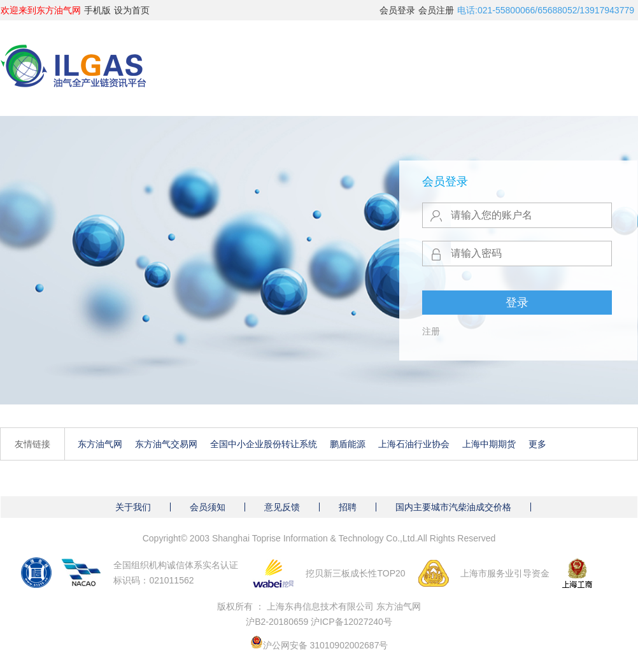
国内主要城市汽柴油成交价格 (453, 507)
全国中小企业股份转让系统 (264, 444)
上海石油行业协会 (414, 444)
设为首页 (132, 10)
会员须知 (208, 507)
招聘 (348, 507)
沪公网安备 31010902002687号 (326, 645)
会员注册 (436, 10)
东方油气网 (100, 444)
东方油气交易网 (166, 444)
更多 (537, 444)
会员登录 (397, 10)
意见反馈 (282, 507)
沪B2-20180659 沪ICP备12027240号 (319, 622)
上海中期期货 (489, 444)
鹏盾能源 (348, 444)
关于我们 (133, 507)
